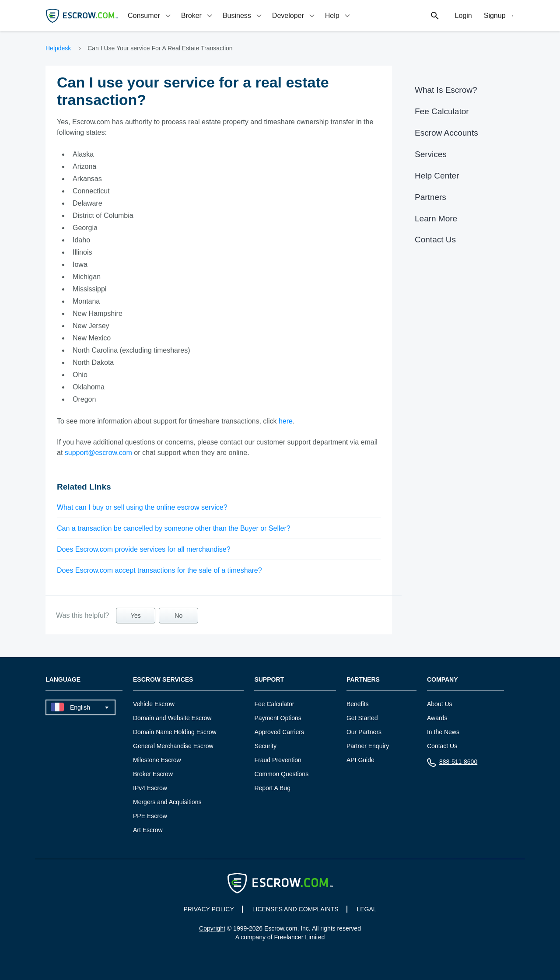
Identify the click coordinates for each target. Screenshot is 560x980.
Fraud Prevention (278, 760)
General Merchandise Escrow (173, 746)
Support (269, 680)
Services (431, 154)
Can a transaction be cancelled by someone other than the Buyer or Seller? (174, 528)
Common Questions (281, 774)
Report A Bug (272, 788)
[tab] (150, 16)
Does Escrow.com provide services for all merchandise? (144, 549)
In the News (443, 732)
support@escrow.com (98, 453)
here (286, 421)
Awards (437, 718)
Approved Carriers (279, 732)
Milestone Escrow (157, 760)
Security (265, 746)
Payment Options (278, 718)
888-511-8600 (452, 764)
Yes (136, 616)
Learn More (436, 219)
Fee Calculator (442, 111)
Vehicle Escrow (154, 704)
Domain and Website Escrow (172, 718)
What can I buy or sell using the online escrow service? (142, 507)
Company (443, 680)
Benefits (358, 704)
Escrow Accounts (446, 133)
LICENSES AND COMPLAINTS (296, 909)
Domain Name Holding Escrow (175, 732)
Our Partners (364, 732)
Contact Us (435, 240)
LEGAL (366, 909)
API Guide (360, 760)
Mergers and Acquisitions (167, 802)
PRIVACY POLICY (208, 909)
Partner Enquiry (368, 746)
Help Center (437, 176)
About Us (440, 704)
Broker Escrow (153, 774)
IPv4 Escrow (150, 788)
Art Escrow (148, 830)
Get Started (362, 718)
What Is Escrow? (446, 90)
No (178, 616)
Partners (430, 197)
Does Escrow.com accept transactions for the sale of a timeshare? (159, 570)
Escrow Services (163, 680)
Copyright (212, 928)
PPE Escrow (150, 816)
